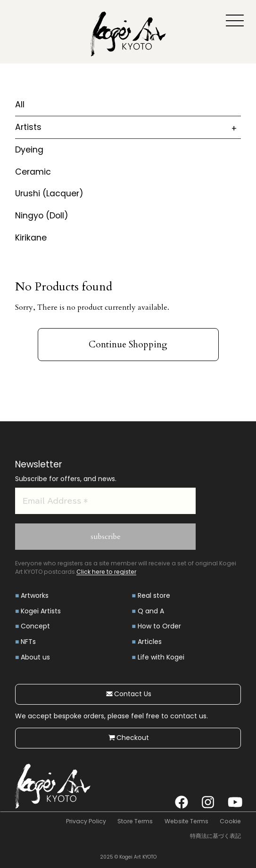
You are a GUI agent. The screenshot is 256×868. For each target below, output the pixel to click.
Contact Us (128, 694)
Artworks (35, 595)
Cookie (230, 821)
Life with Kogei (161, 657)
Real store (154, 595)
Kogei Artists (41, 611)
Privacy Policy (86, 821)
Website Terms (186, 821)
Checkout (128, 738)
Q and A (151, 611)
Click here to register (106, 572)
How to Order (159, 626)
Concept (35, 626)
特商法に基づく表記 (215, 836)
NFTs (28, 642)
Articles (150, 642)
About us (35, 657)
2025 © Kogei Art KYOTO (128, 857)
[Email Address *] (105, 501)
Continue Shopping (128, 345)
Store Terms (135, 821)
